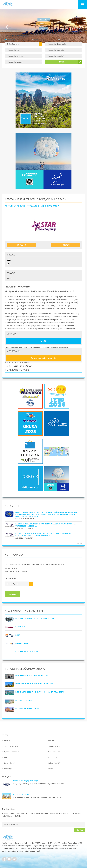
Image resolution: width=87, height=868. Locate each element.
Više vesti (79, 544)
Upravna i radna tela (12, 752)
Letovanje (8, 769)
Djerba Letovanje (24, 700)
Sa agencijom (12, 568)
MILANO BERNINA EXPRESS (27, 708)
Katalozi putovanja (22, 794)
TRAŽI (61, 62)
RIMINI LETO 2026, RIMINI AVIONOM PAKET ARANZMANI (40, 692)
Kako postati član (54, 752)
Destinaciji (11, 39)
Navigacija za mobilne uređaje (83, 4)
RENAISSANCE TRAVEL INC (27, 651)
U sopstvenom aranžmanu (17, 571)
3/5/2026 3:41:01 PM (24, 538)
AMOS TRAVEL (22, 643)
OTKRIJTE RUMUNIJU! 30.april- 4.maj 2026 (35, 684)
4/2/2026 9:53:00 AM (24, 528)
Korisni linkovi (9, 763)
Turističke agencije (11, 746)
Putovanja (51, 740)
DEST (18, 635)
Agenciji (63, 39)
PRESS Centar (53, 757)
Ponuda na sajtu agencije (43, 358)
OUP (6, 757)
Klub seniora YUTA (55, 763)
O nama (7, 740)
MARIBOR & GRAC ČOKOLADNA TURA (32, 675)
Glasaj (13, 594)
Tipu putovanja (39, 39)
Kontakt (51, 769)
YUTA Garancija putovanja (25, 781)
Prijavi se (79, 830)
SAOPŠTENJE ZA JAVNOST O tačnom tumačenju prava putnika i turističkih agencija (46, 525)
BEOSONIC (20, 627)
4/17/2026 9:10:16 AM (25, 519)
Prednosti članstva (55, 746)
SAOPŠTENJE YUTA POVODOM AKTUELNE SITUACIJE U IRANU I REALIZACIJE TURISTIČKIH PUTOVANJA (43, 535)
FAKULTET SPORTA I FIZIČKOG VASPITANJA (35, 619)
